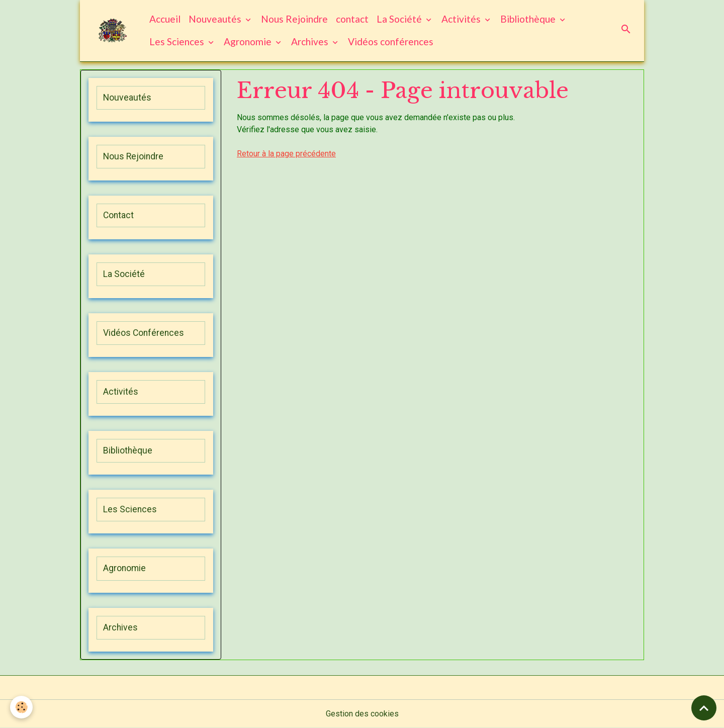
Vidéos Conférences (144, 333)
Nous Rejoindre (294, 19)
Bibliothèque (529, 19)
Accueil (165, 19)
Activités (462, 19)
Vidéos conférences (391, 41)
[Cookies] (21, 707)
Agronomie (249, 41)
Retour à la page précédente (286, 154)
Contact (118, 215)
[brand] (113, 30)
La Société (400, 19)
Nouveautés (216, 19)
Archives (311, 41)
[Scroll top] (704, 708)
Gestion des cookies (362, 714)
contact (352, 19)
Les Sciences (178, 41)
